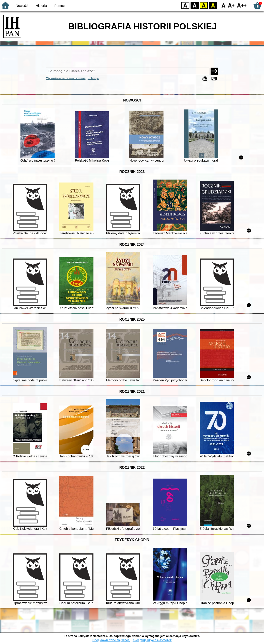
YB (204, 5)
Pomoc (59, 6)
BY (213, 5)
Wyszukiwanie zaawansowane (66, 78)
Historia (41, 6)
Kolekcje (93, 78)
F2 (242, 5)
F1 (231, 5)
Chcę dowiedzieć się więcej (111, 640)
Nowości (22, 6)
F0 (223, 5)
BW (195, 5)
